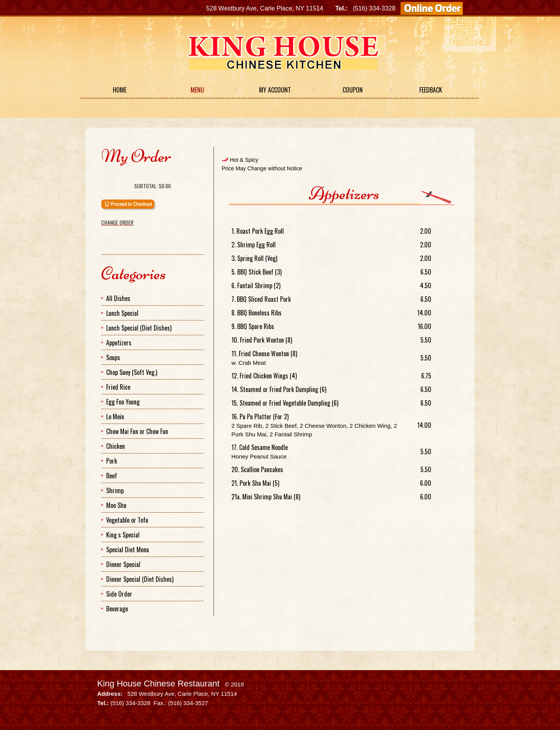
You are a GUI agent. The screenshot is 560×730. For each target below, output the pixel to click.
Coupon (353, 90)
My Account (275, 90)
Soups (113, 357)
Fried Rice (118, 387)
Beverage (117, 609)
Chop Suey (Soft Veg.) (132, 372)
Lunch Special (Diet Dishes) (139, 328)
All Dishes (118, 298)
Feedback (431, 90)
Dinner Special (123, 564)
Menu (197, 90)
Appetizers (119, 343)
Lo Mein (115, 417)
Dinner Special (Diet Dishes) (140, 579)
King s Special (123, 535)
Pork (112, 461)
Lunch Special (122, 313)
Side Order (119, 594)
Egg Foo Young (123, 402)
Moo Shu (116, 505)
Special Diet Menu (128, 550)
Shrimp (115, 490)
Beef (112, 476)
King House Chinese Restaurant (158, 684)
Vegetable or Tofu (127, 520)
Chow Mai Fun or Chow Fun (137, 431)
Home (120, 90)
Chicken (115, 446)
